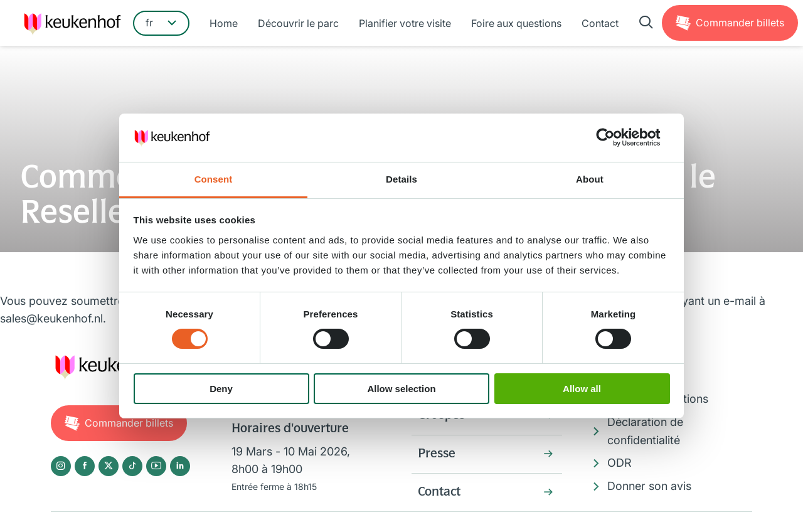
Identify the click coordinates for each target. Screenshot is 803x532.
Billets (740, 23)
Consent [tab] (214, 179)
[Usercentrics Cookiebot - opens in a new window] (615, 137)
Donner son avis (649, 486)
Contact (600, 23)
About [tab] (590, 179)
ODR (620, 463)
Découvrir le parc (298, 23)
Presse (437, 454)
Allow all (582, 389)
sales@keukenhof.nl (51, 318)
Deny (221, 389)
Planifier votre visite (405, 23)
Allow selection (401, 389)
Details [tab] (401, 179)
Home (224, 23)
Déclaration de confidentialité (645, 431)
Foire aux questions (516, 23)
